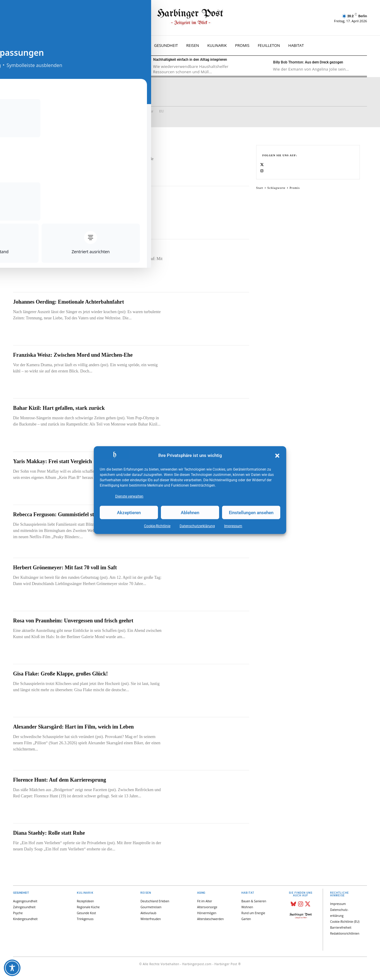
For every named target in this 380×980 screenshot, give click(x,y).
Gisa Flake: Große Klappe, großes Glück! (60, 674)
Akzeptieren (129, 512)
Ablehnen (190, 512)
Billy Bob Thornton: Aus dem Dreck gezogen (308, 62)
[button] (277, 456)
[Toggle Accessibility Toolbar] (12, 968)
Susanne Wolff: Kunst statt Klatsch (53, 143)
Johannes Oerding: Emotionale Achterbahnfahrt (69, 302)
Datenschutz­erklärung (197, 526)
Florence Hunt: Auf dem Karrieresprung (60, 780)
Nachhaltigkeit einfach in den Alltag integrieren (190, 60)
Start (260, 194)
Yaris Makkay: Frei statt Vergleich (53, 461)
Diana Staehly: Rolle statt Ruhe (49, 833)
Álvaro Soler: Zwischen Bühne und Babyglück (69, 60)
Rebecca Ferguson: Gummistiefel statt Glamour (68, 514)
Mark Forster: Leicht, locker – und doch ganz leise (71, 249)
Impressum (233, 526)
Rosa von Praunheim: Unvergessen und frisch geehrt (73, 621)
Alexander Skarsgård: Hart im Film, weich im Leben (73, 727)
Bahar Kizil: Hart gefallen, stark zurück (59, 408)
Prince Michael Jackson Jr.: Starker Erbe (60, 196)
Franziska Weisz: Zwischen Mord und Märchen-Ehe (73, 355)
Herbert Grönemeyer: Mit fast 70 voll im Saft (65, 568)
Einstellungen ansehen (251, 512)
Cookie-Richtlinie (157, 526)
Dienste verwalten (129, 496)
